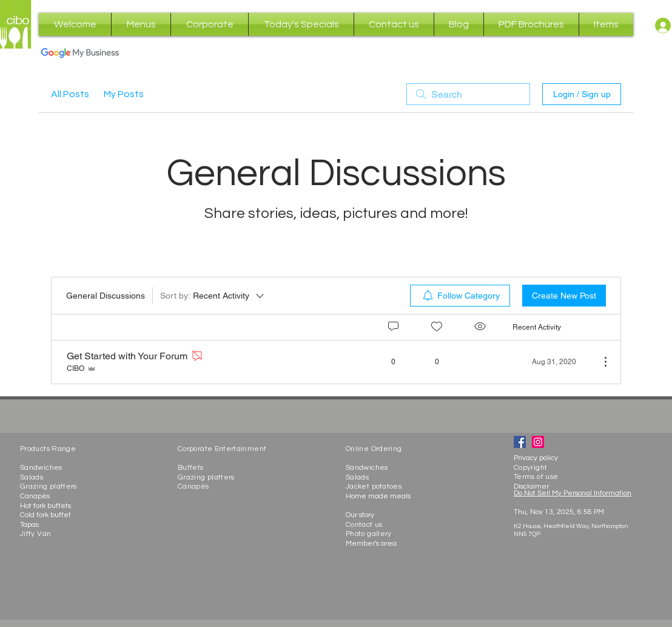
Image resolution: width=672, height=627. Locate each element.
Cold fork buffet (45, 515)
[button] (141, 24)
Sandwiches (41, 468)
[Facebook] (520, 442)
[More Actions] (599, 362)
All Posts (70, 94)
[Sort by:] (213, 296)
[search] (468, 94)
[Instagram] (538, 442)
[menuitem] (460, 296)
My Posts (124, 94)
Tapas (29, 525)
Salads (32, 477)
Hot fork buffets (45, 506)
